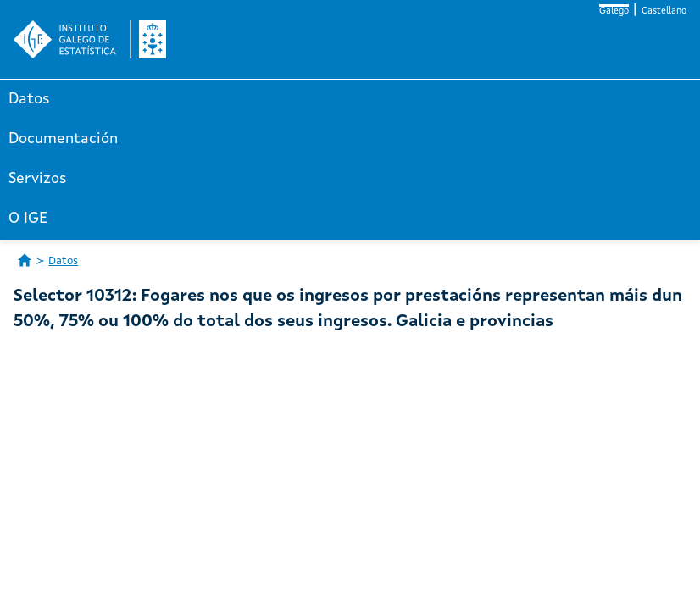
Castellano (664, 11)
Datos (29, 99)
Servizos (38, 179)
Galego (614, 11)
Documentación (63, 139)
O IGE (28, 219)
